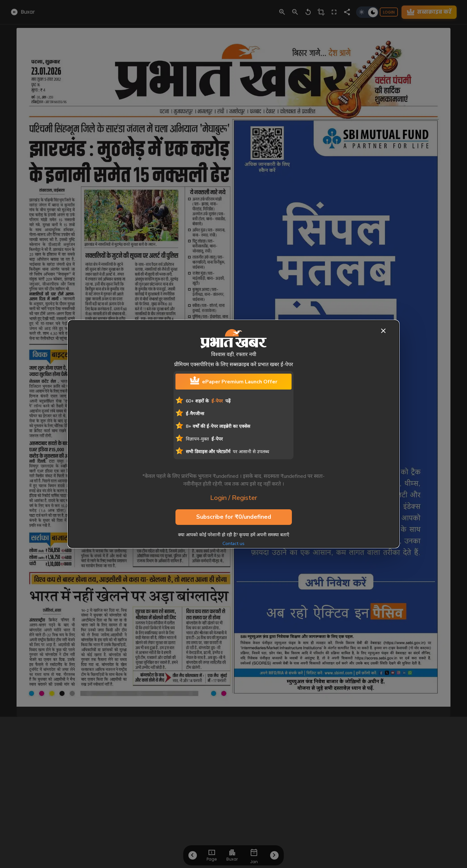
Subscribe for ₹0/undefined (234, 517)
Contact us (233, 544)
